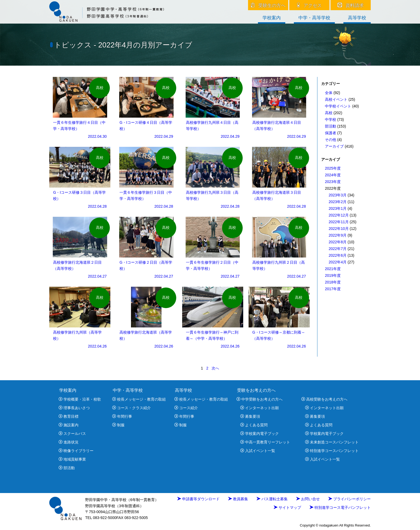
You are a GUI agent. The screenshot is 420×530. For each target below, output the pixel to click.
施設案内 (69, 425)
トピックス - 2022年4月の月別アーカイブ (123, 45)
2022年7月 (338, 249)
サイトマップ (287, 507)
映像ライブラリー (76, 451)
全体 (329, 93)
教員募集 (238, 499)
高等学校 (357, 18)
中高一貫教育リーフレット (265, 442)
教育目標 (69, 416)
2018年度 (333, 282)
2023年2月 (338, 202)
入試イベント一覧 (258, 451)
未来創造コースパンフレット (332, 442)
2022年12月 (339, 215)
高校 (329, 113)
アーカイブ (334, 146)
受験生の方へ (268, 5)
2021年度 (333, 269)
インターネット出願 (260, 408)
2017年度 (333, 289)
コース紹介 (186, 408)
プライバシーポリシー (350, 499)
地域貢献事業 (72, 459)
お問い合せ (308, 499)
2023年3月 (338, 195)
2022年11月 (339, 222)
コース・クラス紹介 (132, 408)
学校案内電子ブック (260, 434)
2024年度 (333, 175)
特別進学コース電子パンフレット (340, 507)
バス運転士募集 (272, 499)
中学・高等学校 (314, 18)
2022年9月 (338, 235)
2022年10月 (339, 229)
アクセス (310, 5)
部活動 (331, 126)
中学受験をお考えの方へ (260, 399)
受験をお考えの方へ (256, 390)
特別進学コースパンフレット (332, 451)
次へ (215, 368)
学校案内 (272, 18)
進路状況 (69, 442)
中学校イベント (338, 106)
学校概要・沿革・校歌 (80, 399)
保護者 (331, 133)
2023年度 (333, 182)
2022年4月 (338, 262)
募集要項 (250, 416)
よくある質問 (254, 425)
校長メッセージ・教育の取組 (139, 399)
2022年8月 (338, 242)
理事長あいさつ (74, 408)
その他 (331, 140)
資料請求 (351, 5)
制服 (118, 425)
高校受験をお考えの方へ (324, 399)
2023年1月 (338, 208)
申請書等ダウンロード (198, 499)
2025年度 (333, 168)
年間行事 (122, 416)
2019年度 (333, 275)
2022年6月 (338, 255)
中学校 (331, 120)
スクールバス (72, 434)
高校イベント (336, 99)
